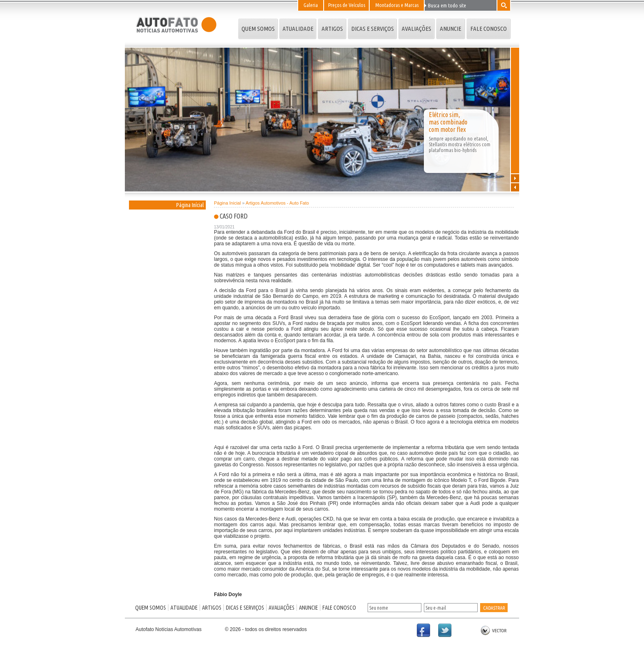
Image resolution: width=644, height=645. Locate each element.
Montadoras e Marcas (397, 5)
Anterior (515, 187)
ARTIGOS (332, 29)
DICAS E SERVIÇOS (373, 29)
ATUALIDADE (298, 29)
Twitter (448, 634)
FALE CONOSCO (489, 29)
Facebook (427, 634)
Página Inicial (227, 203)
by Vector (494, 631)
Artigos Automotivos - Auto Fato (277, 203)
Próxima (515, 178)
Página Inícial (190, 205)
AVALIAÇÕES (416, 29)
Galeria (311, 5)
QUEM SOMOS (258, 29)
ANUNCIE (451, 29)
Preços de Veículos (347, 5)
